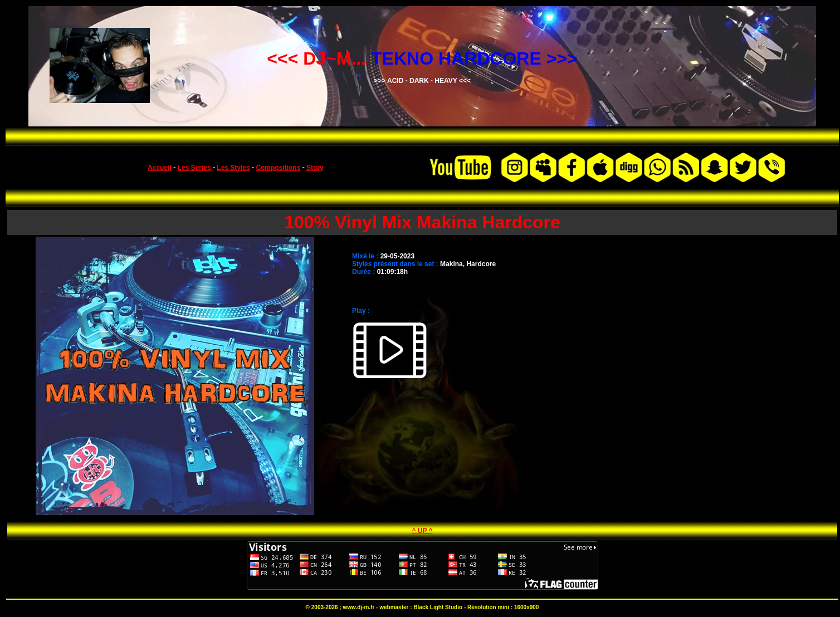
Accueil (160, 168)
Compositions (278, 168)
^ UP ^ (422, 531)
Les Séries (194, 168)
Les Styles (233, 168)
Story (315, 168)
